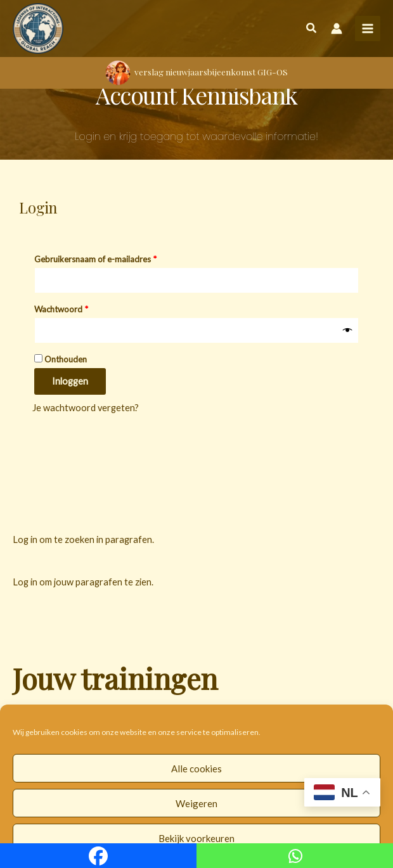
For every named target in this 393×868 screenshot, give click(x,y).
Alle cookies (196, 769)
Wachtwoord (74, 308)
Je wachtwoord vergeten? (86, 408)
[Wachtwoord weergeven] (348, 331)
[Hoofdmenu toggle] (368, 29)
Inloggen (70, 381)
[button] (312, 30)
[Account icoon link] (337, 29)
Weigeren (196, 803)
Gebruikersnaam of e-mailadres (108, 258)
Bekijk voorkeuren (196, 838)
